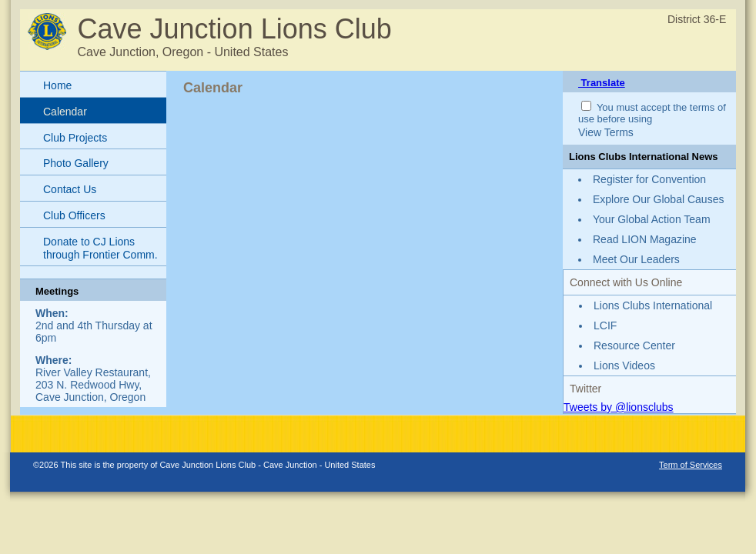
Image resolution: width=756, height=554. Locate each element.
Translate (602, 83)
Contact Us (70, 189)
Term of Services (691, 465)
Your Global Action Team (652, 219)
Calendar (65, 112)
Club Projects (75, 138)
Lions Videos (624, 365)
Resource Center (634, 345)
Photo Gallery (76, 163)
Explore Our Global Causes (658, 199)
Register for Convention (649, 179)
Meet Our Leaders (636, 259)
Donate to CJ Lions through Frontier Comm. (100, 248)
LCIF (605, 325)
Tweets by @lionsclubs (619, 407)
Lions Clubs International (653, 305)
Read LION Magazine (645, 239)
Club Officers (74, 215)
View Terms (606, 132)
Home (57, 85)
